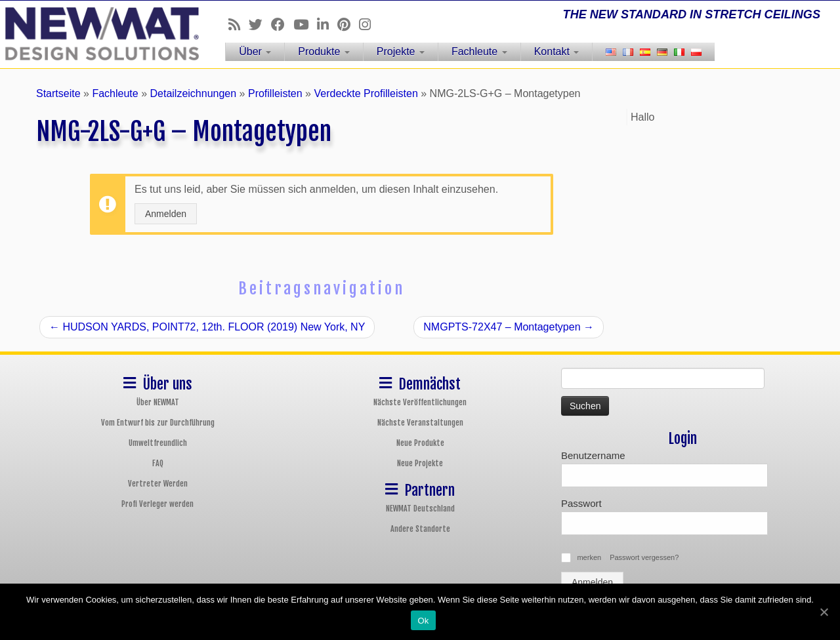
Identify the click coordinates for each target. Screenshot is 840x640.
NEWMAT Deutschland (420, 509)
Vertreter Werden (158, 484)
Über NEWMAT (158, 402)
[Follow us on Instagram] (369, 25)
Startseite (58, 93)
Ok (423, 621)
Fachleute (479, 51)
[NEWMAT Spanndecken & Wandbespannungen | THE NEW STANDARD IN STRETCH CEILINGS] (97, 34)
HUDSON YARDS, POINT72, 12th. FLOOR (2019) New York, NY (207, 327)
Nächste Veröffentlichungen (420, 402)
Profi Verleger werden (157, 504)
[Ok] (824, 612)
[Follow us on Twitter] (260, 25)
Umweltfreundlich (158, 443)
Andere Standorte (420, 529)
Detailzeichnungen (193, 93)
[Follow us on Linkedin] (327, 25)
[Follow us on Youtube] (305, 25)
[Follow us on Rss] (239, 25)
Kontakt (557, 51)
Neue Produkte (420, 443)
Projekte (401, 51)
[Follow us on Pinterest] (348, 25)
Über (255, 51)
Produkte (324, 51)
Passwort (581, 503)
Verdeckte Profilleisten (366, 93)
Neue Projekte (420, 463)
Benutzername (593, 455)
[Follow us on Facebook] (282, 25)
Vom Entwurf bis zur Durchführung (158, 423)
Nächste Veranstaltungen (420, 423)
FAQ (158, 463)
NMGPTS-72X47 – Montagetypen (509, 327)
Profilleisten (275, 93)
